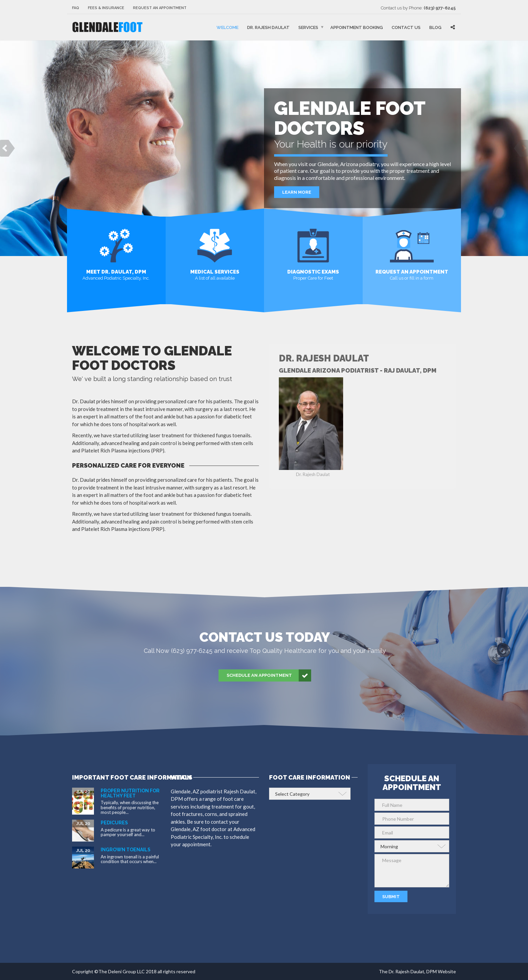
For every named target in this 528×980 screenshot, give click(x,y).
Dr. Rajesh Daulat (268, 27)
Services (308, 27)
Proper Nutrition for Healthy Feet (130, 793)
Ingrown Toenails (126, 850)
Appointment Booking (357, 27)
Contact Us (406, 27)
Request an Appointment (160, 8)
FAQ (76, 8)
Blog (435, 27)
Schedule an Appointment (269, 675)
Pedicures (114, 823)
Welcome (227, 27)
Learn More (297, 198)
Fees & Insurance (106, 8)
